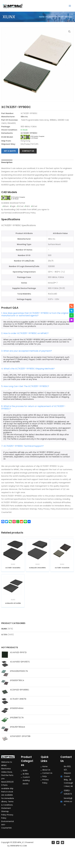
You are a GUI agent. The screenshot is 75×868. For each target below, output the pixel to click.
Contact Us (47, 790)
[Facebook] (53, 859)
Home (45, 783)
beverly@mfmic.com (68, 818)
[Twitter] (58, 859)
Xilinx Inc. (24, 133)
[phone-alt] (72, 306)
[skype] (72, 311)
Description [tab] (7, 179)
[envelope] (72, 320)
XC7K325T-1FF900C (29, 150)
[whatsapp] (72, 315)
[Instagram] (62, 859)
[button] (69, 32)
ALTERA (4, 651)
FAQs (45, 793)
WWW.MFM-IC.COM (18, 862)
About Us (46, 786)
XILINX (4, 645)
